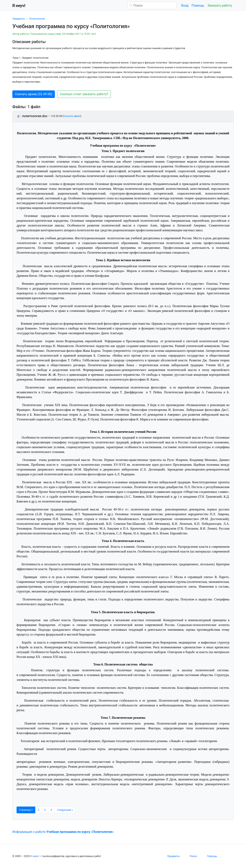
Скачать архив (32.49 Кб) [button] (34, 94)
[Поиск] (152, 5)
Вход (185, 5)
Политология (37, 19)
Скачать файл (72, 116)
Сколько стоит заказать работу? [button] (84, 94)
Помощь (198, 5)
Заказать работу (220, 5)
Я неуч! (34, 856)
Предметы (19, 19)
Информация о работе (63, 832)
